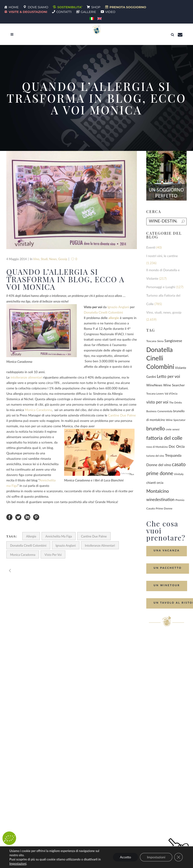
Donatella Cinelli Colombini (103, 312)
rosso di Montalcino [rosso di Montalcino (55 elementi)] (157, 447)
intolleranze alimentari (27, 377)
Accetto (125, 857)
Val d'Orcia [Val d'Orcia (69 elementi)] (171, 394)
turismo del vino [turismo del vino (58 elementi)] (155, 456)
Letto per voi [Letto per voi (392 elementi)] (168, 376)
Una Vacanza (167, 550)
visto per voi (53, 555)
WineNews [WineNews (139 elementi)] (154, 385)
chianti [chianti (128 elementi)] (151, 482)
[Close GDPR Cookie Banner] (178, 857)
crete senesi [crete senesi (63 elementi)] (173, 429)
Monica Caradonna (38, 410)
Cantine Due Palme (122, 415)
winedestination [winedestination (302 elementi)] (160, 499)
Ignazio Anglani (118, 307)
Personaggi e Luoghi (161, 287)
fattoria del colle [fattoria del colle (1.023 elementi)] (164, 438)
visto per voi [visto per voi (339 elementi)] (157, 402)
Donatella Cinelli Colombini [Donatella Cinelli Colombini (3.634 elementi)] (160, 358)
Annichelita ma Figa (59, 536)
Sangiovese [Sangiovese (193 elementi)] (173, 341)
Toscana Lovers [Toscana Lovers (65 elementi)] (155, 394)
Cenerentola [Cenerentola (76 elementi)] (165, 411)
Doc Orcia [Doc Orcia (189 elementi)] (177, 446)
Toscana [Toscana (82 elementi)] (151, 341)
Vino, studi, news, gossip (50, 259)
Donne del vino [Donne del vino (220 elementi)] (159, 465)
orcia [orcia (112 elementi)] (160, 483)
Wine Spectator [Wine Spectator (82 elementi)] (176, 420)
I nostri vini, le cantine (162, 256)
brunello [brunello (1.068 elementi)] (156, 428)
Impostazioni (18, 864)
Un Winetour (167, 585)
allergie (31, 536)
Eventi (151, 247)
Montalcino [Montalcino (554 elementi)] (158, 491)
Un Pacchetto (168, 568)
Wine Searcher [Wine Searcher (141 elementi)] (174, 385)
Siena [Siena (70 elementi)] (160, 341)
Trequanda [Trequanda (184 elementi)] (173, 455)
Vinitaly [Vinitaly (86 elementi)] (179, 474)
